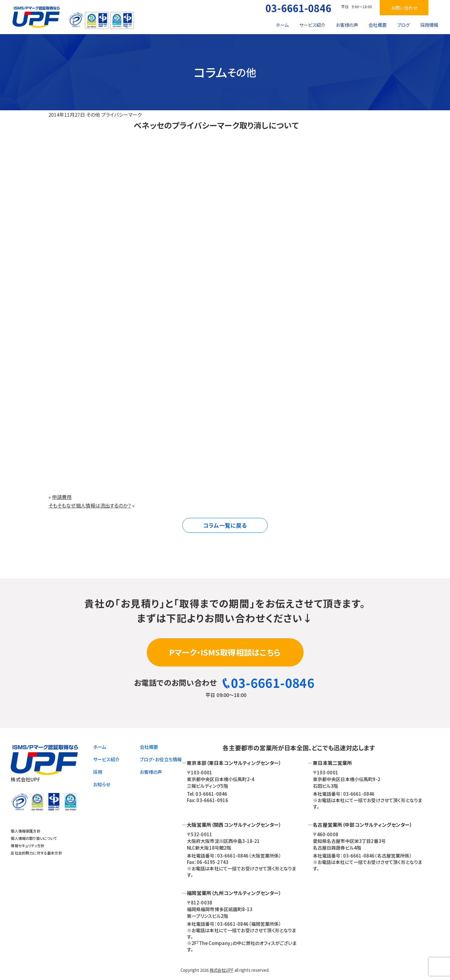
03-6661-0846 (298, 8)
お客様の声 (347, 25)
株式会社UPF (221, 970)
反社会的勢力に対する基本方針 (36, 853)
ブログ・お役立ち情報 (161, 759)
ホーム (282, 25)
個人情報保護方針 (25, 831)
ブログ (403, 25)
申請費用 (62, 497)
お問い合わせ (404, 8)
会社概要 (378, 25)
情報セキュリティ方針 (28, 846)
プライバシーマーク (121, 115)
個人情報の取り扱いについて (34, 838)
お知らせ (102, 784)
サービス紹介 (312, 25)
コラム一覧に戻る (225, 525)
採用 (98, 772)
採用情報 (429, 25)
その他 (93, 115)
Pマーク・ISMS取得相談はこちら (225, 652)
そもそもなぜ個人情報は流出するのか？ (90, 505)
